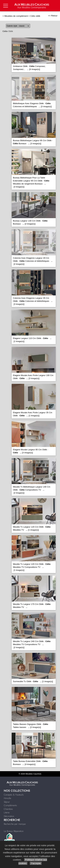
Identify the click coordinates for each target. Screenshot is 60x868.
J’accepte (36, 863)
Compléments (10, 805)
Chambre (8, 809)
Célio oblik (35, 16)
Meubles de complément (16, 16)
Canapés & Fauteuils (14, 795)
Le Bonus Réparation (14, 831)
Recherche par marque (15, 824)
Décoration (9, 816)
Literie (7, 813)
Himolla (7, 798)
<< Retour (53, 16)
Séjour (7, 802)
